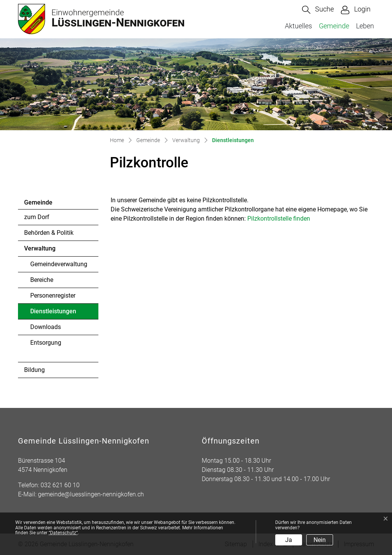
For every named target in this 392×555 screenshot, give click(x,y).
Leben (365, 26)
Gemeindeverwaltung (59, 264)
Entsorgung (46, 343)
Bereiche (42, 280)
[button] (318, 10)
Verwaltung (40, 248)
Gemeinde (334, 26)
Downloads (46, 327)
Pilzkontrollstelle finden (283, 219)
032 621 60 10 (60, 485)
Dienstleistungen (53, 313)
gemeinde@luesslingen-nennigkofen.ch (91, 494)
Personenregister (53, 296)
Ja (289, 540)
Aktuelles (298, 26)
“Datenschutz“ (63, 533)
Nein (320, 540)
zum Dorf (37, 217)
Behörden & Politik (49, 233)
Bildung (34, 370)
